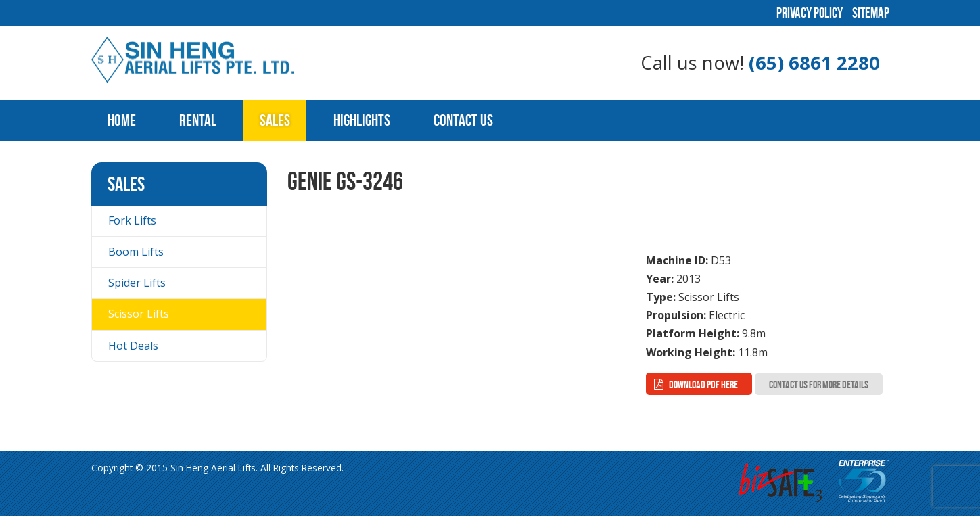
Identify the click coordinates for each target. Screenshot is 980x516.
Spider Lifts (137, 283)
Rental (198, 120)
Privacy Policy (810, 13)
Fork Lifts (132, 220)
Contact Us (463, 120)
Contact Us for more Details (819, 384)
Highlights (362, 120)
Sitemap (871, 13)
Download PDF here (703, 384)
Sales (275, 120)
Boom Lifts (136, 252)
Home (122, 120)
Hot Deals (133, 346)
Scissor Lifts (139, 314)
